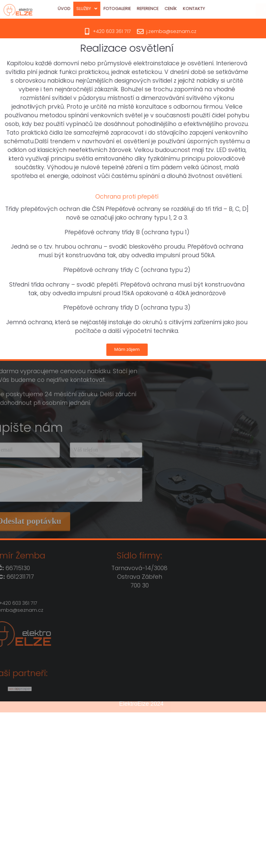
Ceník (179, 8)
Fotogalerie (126, 8)
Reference (156, 8)
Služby (96, 8)
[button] (96, 9)
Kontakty (203, 8)
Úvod (73, 8)
